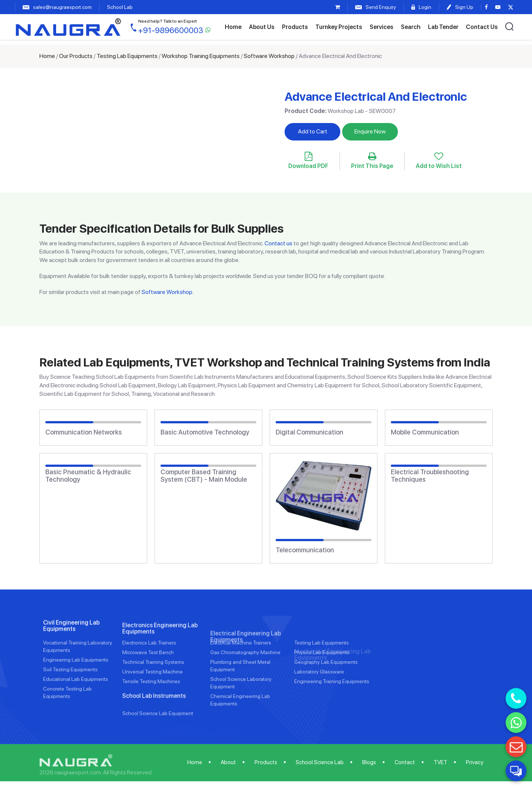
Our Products (76, 56)
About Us (262, 27)
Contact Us (482, 27)
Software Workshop (269, 56)
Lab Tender (443, 27)
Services (382, 27)
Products (295, 27)
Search (411, 27)
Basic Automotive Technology (205, 432)
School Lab (120, 7)
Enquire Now (370, 131)
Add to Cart (313, 131)
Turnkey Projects (339, 27)
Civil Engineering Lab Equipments (71, 662)
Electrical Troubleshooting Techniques (430, 476)
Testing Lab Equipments (127, 56)
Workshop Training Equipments (201, 56)
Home (233, 27)
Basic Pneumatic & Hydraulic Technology (88, 476)
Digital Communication (309, 432)
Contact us (278, 243)
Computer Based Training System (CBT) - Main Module (204, 476)
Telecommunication (305, 550)
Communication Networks (84, 432)
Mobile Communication (425, 432)
